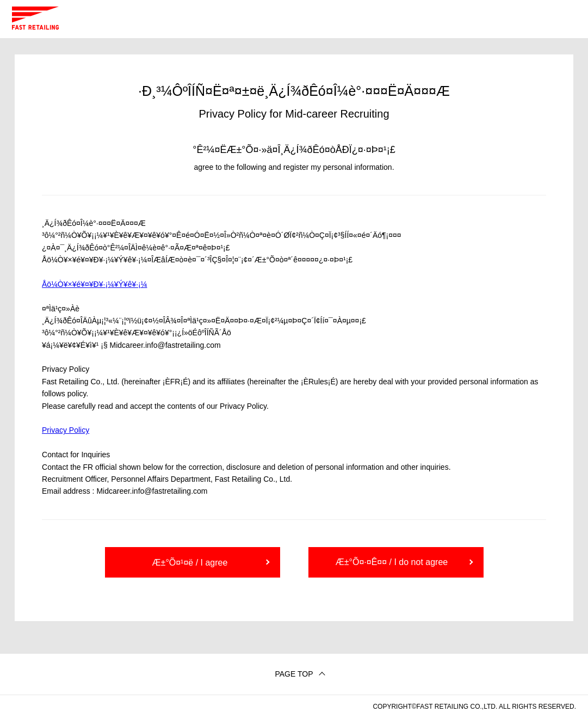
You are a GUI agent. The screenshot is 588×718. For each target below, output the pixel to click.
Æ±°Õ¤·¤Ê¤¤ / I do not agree (392, 562)
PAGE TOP (294, 674)
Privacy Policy (66, 430)
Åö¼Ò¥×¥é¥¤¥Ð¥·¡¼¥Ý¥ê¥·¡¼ (94, 284)
